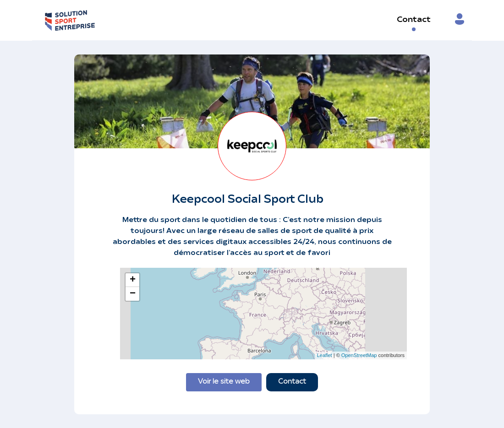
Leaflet (325, 355)
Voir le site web (224, 382)
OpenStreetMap (359, 355)
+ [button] (133, 280)
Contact (414, 20)
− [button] (133, 294)
